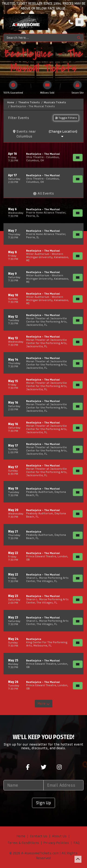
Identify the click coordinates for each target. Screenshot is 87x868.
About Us (59, 836)
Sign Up (43, 803)
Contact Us (39, 836)
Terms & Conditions (23, 843)
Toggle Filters (66, 118)
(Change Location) (63, 134)
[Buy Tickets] (78, 158)
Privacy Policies (56, 843)
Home (21, 836)
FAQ (77, 843)
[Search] (39, 38)
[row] (43, 157)
